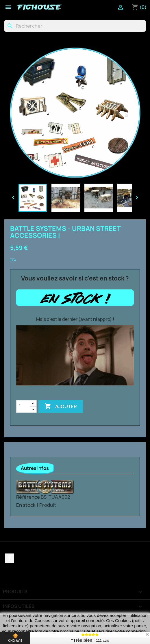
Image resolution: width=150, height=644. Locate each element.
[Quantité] (23, 406)
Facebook (10, 558)
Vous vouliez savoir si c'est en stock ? (75, 278)
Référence (28, 497)
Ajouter (61, 406)
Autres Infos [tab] (35, 468)
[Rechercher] (75, 26)
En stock (26, 505)
